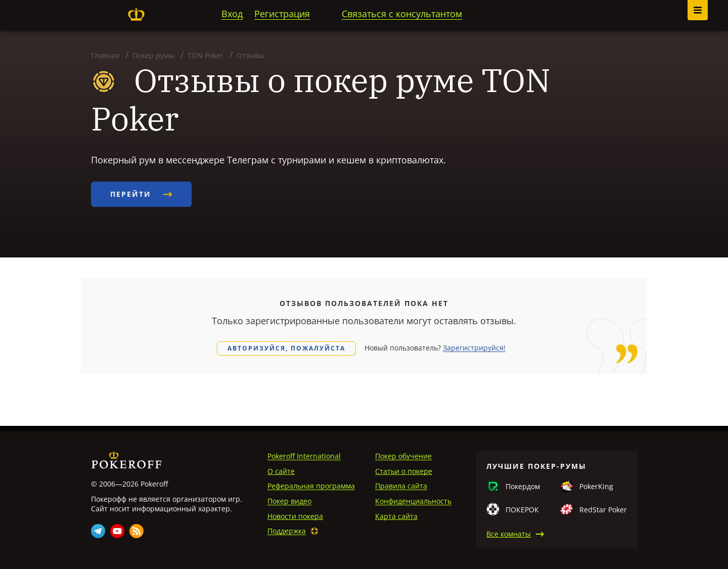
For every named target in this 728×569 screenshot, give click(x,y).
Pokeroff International (304, 456)
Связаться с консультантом (402, 14)
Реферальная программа (311, 486)
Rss (136, 531)
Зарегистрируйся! (474, 348)
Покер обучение (403, 456)
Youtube (117, 531)
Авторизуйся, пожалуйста (286, 348)
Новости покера (295, 516)
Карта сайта (396, 516)
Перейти (141, 194)
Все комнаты (509, 534)
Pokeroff (136, 14)
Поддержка (287, 531)
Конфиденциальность (413, 501)
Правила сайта (401, 486)
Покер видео (289, 501)
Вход (232, 14)
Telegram (98, 531)
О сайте (281, 471)
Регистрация (282, 14)
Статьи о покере (404, 471)
